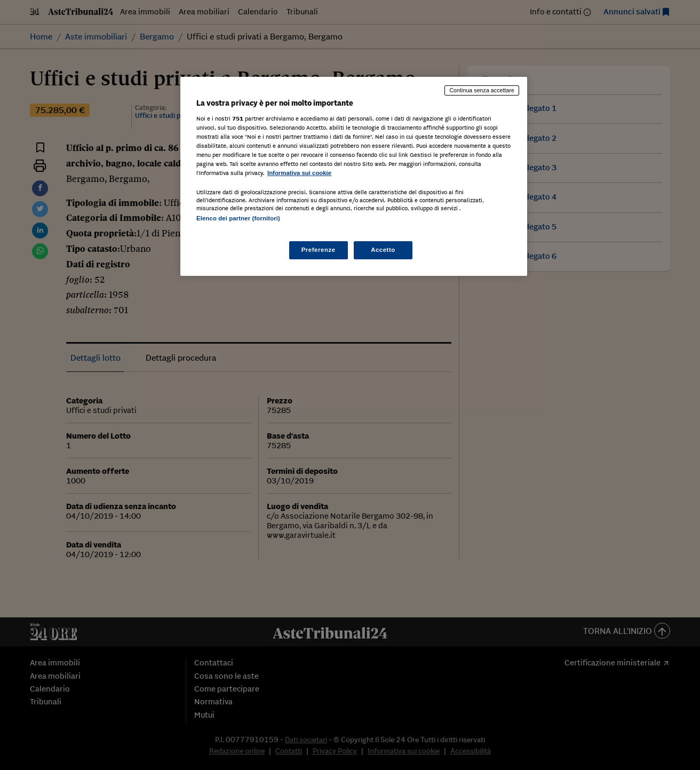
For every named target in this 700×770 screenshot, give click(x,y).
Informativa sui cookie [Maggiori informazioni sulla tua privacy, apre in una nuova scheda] (299, 173)
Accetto (383, 250)
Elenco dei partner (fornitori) (238, 218)
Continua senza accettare (482, 90)
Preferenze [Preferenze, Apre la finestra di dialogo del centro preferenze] (319, 250)
